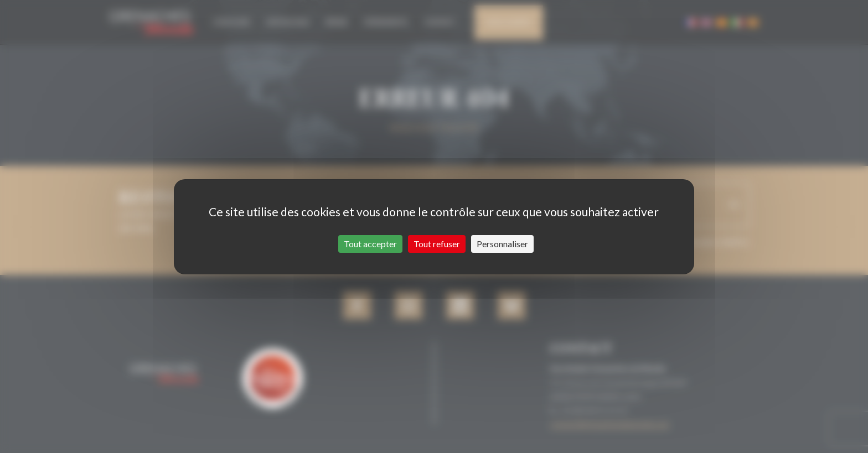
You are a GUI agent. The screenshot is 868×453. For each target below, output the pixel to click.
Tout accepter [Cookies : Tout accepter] (370, 244)
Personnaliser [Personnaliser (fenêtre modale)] (502, 244)
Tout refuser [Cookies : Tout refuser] (437, 244)
